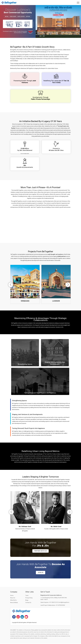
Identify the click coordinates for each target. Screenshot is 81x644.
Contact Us (28, 603)
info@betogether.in (64, 603)
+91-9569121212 (54, 603)
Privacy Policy (29, 598)
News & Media (14, 603)
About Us (13, 598)
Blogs (27, 601)
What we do (13, 601)
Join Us (41, 573)
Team (27, 596)
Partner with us (40, 551)
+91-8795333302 (60, 606)
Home (12, 596)
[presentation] (10, 285)
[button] (37, 36)
